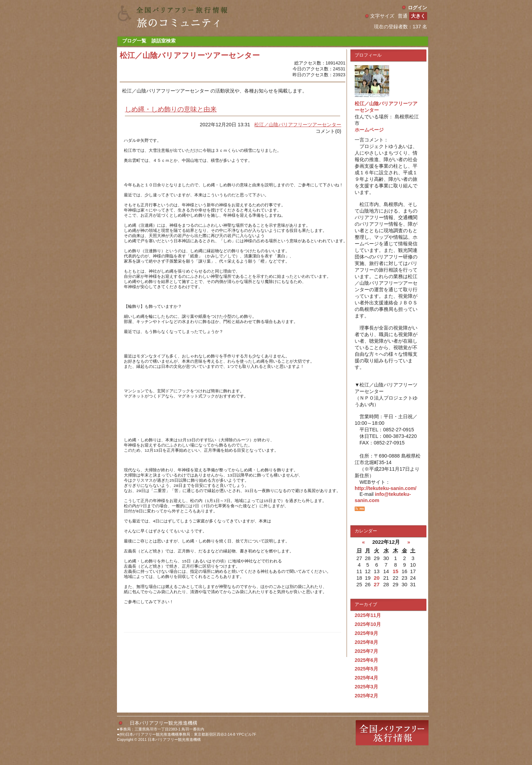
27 (377, 584)
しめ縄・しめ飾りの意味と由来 (171, 109)
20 (377, 578)
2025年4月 (366, 678)
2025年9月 (366, 633)
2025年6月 (366, 660)
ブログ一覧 (134, 41)
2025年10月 (368, 624)
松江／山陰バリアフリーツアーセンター (298, 125)
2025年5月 (366, 669)
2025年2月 (366, 696)
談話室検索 (164, 41)
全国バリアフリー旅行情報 (392, 745)
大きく (418, 16)
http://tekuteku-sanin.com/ (386, 488)
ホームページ (369, 130)
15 (396, 571)
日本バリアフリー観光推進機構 (164, 735)
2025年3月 (366, 687)
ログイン (417, 8)
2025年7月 (366, 651)
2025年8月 (366, 642)
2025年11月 (368, 615)
